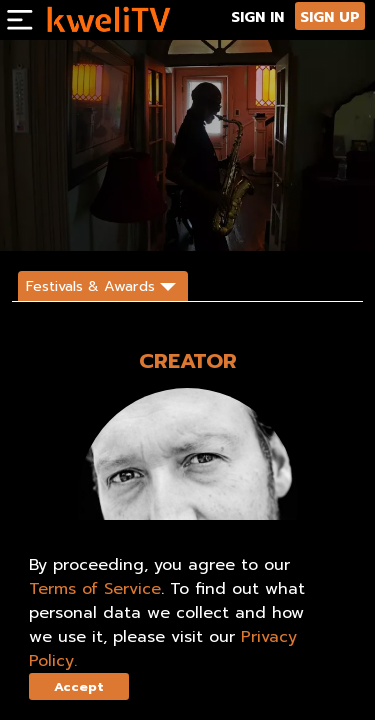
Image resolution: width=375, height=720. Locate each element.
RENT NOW (144, 194)
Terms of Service (95, 589)
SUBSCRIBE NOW (57, 194)
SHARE (276, 194)
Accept (79, 686)
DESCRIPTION (49, 218)
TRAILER (216, 194)
